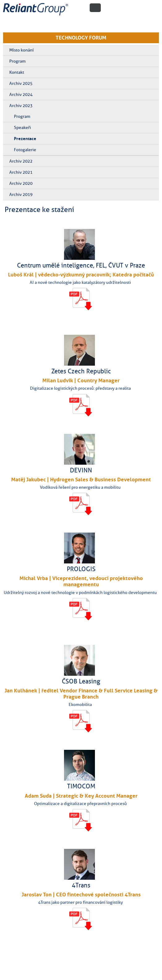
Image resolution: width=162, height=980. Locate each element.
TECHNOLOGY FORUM (81, 38)
